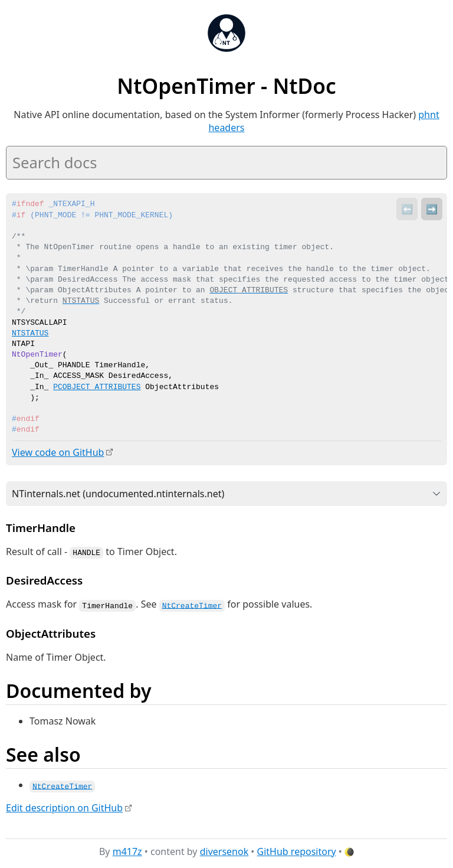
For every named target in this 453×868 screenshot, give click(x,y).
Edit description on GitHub (64, 806)
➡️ (432, 209)
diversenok (224, 850)
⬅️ (407, 209)
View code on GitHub (58, 452)
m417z (127, 850)
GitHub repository (297, 850)
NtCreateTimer (192, 604)
